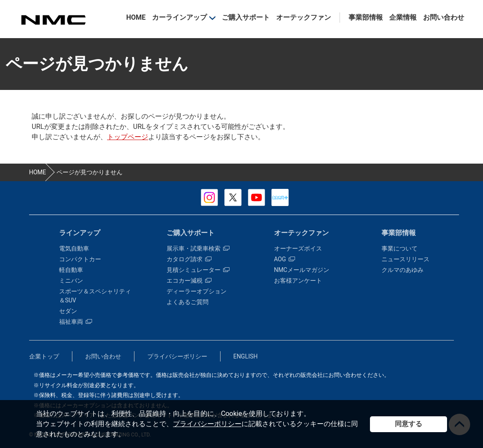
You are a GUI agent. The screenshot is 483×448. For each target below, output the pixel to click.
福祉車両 (76, 322)
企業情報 (403, 17)
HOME (136, 17)
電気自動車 (74, 248)
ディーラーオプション (197, 291)
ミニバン (71, 281)
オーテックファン (304, 17)
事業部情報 (366, 17)
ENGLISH (246, 356)
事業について (400, 248)
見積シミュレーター (198, 270)
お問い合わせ (444, 17)
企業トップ (44, 356)
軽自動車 (71, 270)
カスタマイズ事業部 (53, 20)
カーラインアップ (179, 17)
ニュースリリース (405, 259)
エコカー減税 (189, 281)
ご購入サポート (246, 17)
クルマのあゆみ (402, 270)
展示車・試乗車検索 (198, 248)
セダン (68, 311)
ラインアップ (80, 233)
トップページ (128, 137)
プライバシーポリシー (207, 424)
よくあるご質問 (188, 302)
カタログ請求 (189, 259)
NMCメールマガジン (302, 270)
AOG (285, 259)
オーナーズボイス (298, 248)
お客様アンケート (298, 281)
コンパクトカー (80, 259)
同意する (408, 424)
